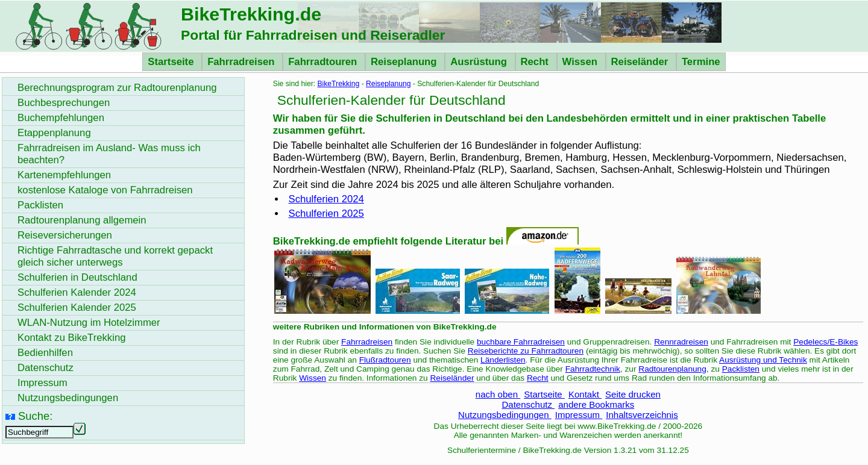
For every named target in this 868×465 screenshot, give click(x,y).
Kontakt (585, 394)
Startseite (172, 62)
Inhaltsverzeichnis (642, 415)
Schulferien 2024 (326, 199)
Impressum (579, 415)
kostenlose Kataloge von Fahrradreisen (105, 190)
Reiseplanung (405, 62)
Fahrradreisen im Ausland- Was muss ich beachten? (109, 154)
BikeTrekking (338, 84)
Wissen (581, 62)
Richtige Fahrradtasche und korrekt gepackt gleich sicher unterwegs (115, 256)
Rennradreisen (681, 342)
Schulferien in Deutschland (77, 277)
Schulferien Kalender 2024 (77, 292)
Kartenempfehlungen (64, 175)
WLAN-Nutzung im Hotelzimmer (89, 323)
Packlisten (741, 369)
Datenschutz (528, 404)
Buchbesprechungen (64, 103)
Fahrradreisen (242, 62)
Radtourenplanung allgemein (82, 220)
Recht (536, 62)
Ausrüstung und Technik (763, 360)
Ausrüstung (480, 62)
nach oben (498, 394)
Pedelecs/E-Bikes (826, 342)
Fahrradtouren (324, 62)
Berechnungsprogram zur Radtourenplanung (117, 88)
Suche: (35, 416)
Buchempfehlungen (61, 118)
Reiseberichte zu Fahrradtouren (526, 351)
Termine (701, 62)
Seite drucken (633, 394)
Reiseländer (641, 62)
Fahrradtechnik (593, 369)
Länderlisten (503, 360)
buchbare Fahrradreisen (521, 342)
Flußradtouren (385, 360)
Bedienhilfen (45, 353)
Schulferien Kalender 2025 (77, 307)
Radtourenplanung (672, 369)
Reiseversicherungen (65, 235)
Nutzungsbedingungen (505, 415)
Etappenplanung (54, 133)
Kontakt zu (72, 338)
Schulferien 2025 (326, 214)
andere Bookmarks (596, 404)
